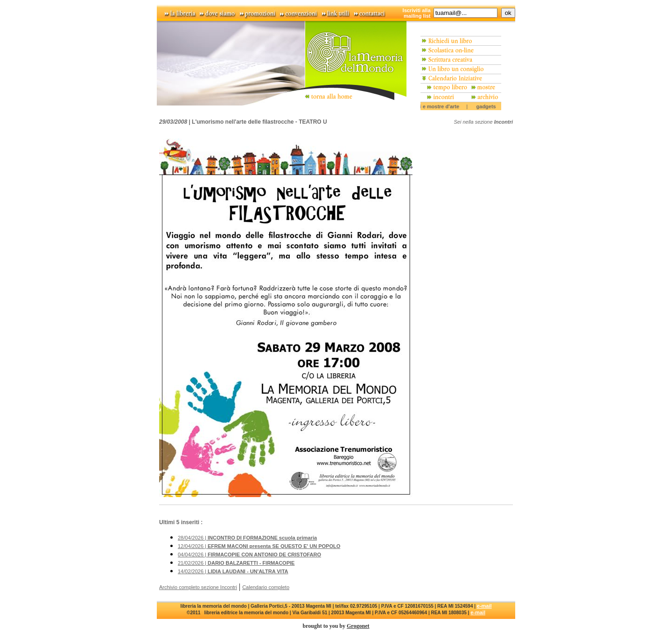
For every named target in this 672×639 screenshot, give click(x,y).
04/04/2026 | (249, 555)
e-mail (484, 606)
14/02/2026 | (233, 571)
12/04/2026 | (259, 546)
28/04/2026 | (247, 538)
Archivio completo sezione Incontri (198, 587)
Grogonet (358, 626)
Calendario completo (266, 587)
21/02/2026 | (236, 563)
